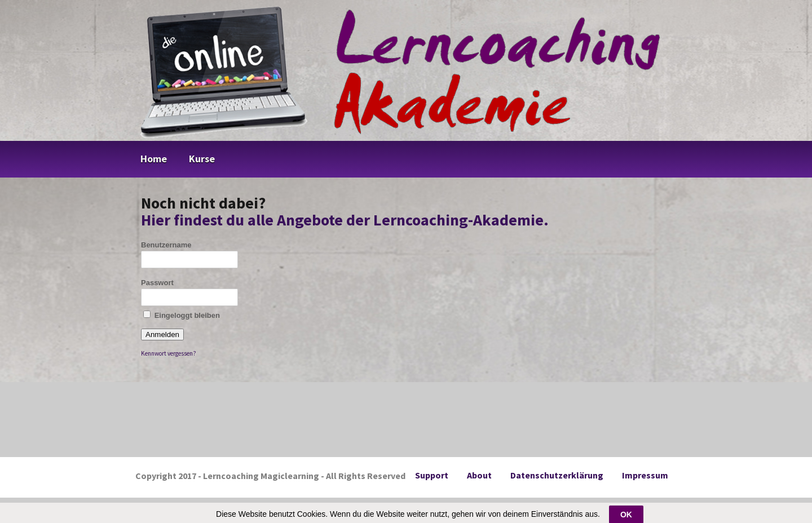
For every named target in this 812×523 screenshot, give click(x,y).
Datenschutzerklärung (557, 475)
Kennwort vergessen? (169, 353)
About (479, 475)
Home (154, 159)
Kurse (202, 159)
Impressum (645, 475)
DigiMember (423, 508)
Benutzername (166, 245)
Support (432, 475)
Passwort (157, 283)
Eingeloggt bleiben (182, 315)
